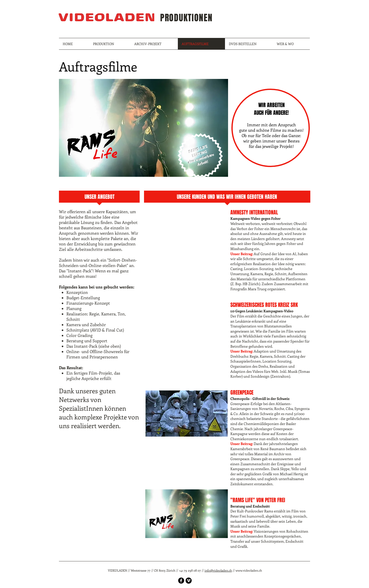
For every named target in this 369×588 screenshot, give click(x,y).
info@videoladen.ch (218, 570)
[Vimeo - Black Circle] (189, 581)
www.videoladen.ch (249, 570)
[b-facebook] (181, 581)
